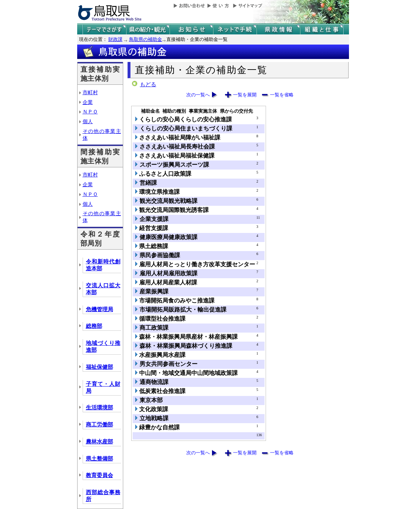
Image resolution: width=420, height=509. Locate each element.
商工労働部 (99, 425)
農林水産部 (99, 442)
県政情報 (278, 30)
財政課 (115, 39)
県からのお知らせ (191, 30)
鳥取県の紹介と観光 (148, 30)
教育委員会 (99, 475)
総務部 (94, 326)
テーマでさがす (104, 30)
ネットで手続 (235, 30)
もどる (148, 84)
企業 (88, 102)
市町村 (90, 92)
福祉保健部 (99, 367)
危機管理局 (99, 309)
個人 (88, 121)
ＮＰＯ (90, 112)
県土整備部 (99, 459)
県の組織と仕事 (322, 30)
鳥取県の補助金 (145, 39)
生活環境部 (99, 408)
